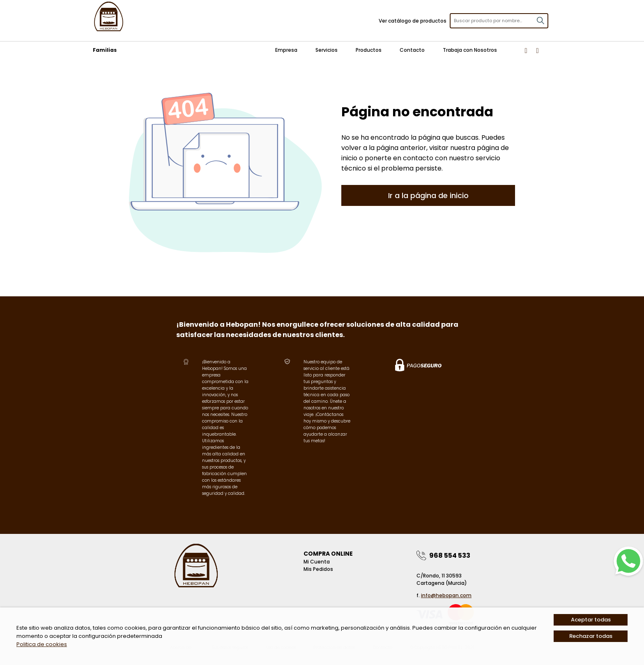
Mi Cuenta (317, 562)
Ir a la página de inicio (428, 195)
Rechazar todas (591, 636)
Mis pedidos (318, 569)
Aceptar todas (591, 620)
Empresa (286, 50)
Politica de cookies (42, 644)
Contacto (412, 50)
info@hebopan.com (446, 595)
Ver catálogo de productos (413, 21)
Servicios (327, 50)
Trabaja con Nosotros (470, 50)
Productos (369, 50)
